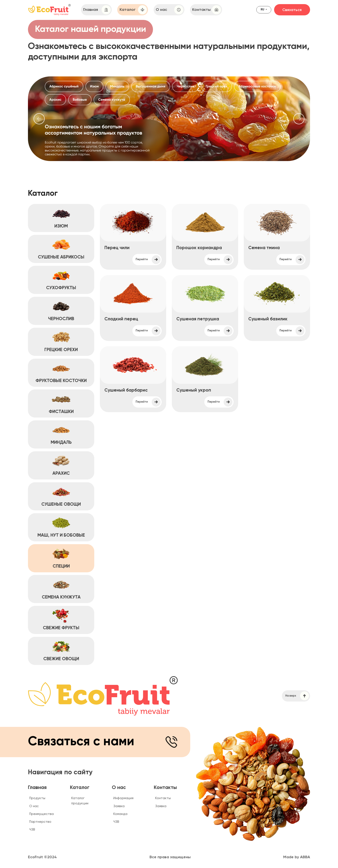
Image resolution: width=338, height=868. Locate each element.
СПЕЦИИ (61, 558)
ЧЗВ (32, 830)
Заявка (119, 806)
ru (263, 10)
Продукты (37, 798)
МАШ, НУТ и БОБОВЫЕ (61, 527)
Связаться (292, 10)
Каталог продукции (80, 801)
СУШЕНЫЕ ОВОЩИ (61, 496)
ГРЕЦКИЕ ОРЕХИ (61, 341)
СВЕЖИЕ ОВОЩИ (61, 650)
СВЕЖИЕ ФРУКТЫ (61, 620)
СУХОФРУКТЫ (61, 279)
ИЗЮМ (61, 218)
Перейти (148, 260)
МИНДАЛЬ (61, 434)
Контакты (207, 10)
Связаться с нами (103, 742)
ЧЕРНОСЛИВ (61, 310)
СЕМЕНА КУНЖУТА (61, 589)
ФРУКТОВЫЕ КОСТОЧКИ (61, 372)
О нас (169, 10)
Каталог (133, 10)
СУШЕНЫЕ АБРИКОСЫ (61, 248)
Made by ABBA (297, 857)
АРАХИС (61, 465)
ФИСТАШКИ (61, 403)
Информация (123, 798)
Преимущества (41, 814)
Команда (120, 814)
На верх (297, 696)
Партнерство (40, 822)
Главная (97, 10)
